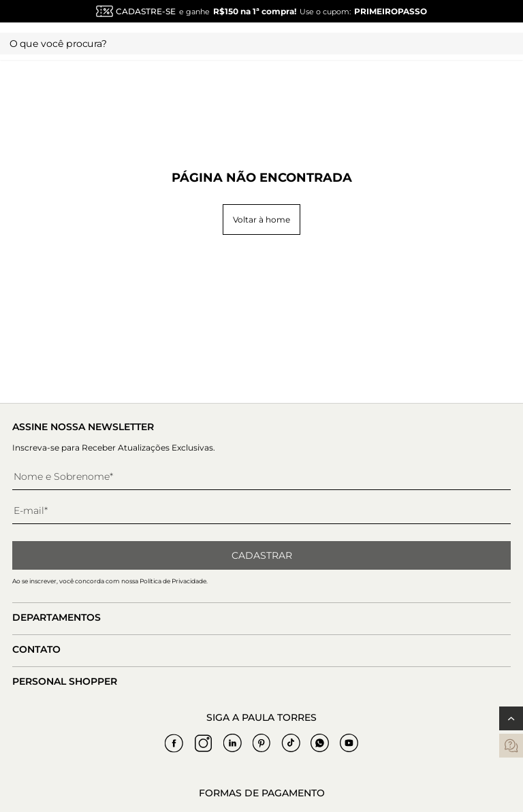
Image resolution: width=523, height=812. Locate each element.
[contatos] (511, 746)
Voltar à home (261, 220)
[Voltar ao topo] (511, 718)
